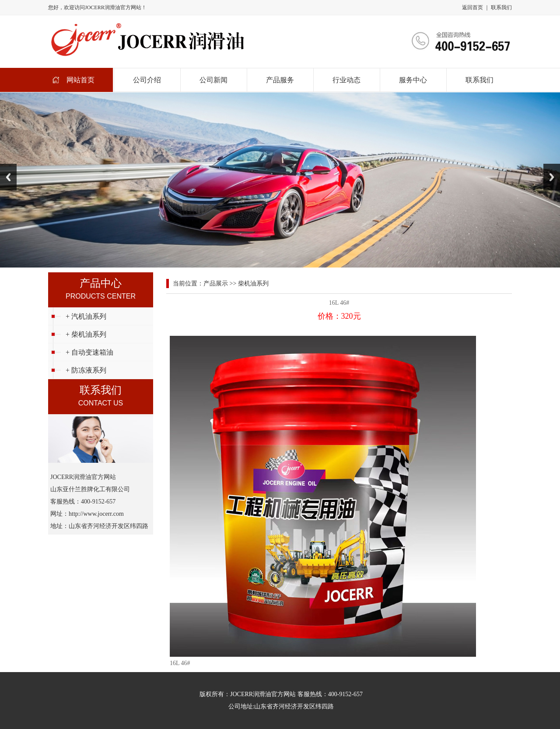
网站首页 (80, 80)
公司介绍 (147, 80)
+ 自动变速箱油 (89, 352)
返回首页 (472, 7)
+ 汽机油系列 (86, 316)
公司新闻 (213, 80)
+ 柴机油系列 (86, 334)
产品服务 (280, 80)
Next (552, 177)
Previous (8, 177)
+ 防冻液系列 (86, 370)
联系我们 (501, 7)
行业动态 (346, 80)
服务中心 (413, 80)
